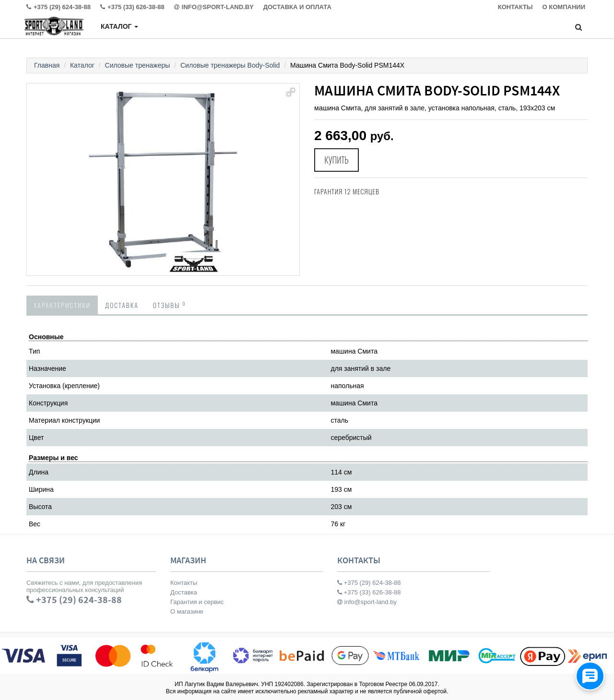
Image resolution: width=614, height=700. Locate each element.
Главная (47, 65)
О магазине (187, 611)
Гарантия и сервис (197, 602)
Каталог (119, 26)
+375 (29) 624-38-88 (369, 583)
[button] (291, 92)
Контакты (184, 583)
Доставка (122, 305)
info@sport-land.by (367, 602)
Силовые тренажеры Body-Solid (230, 65)
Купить (337, 160)
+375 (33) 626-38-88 (369, 592)
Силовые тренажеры (138, 65)
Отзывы (170, 305)
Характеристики (62, 305)
